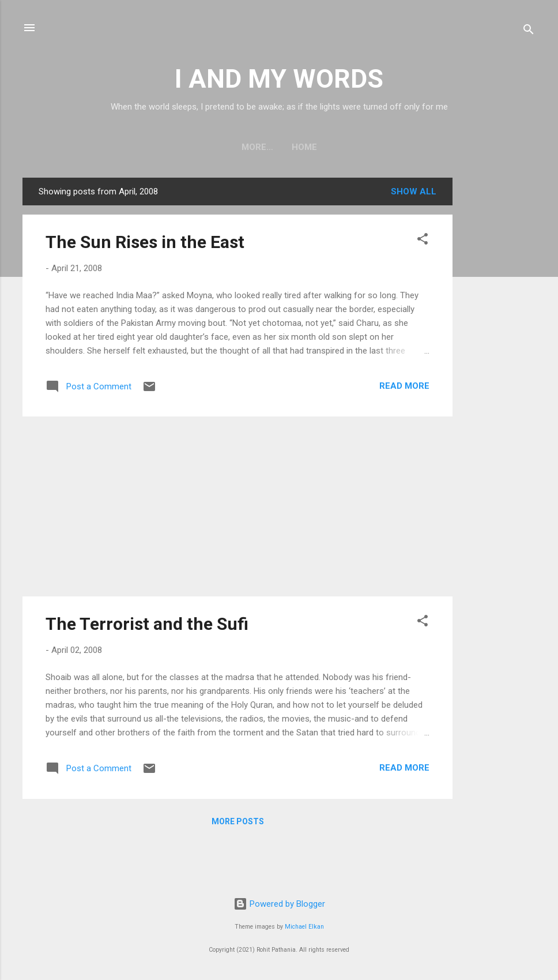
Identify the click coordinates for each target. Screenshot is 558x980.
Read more (404, 386)
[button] (423, 241)
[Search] (529, 31)
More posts (238, 821)
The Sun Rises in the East (145, 242)
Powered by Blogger (279, 904)
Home (279, 147)
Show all (414, 192)
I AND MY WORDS (279, 79)
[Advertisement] (499, 351)
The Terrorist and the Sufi (147, 624)
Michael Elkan (304, 927)
